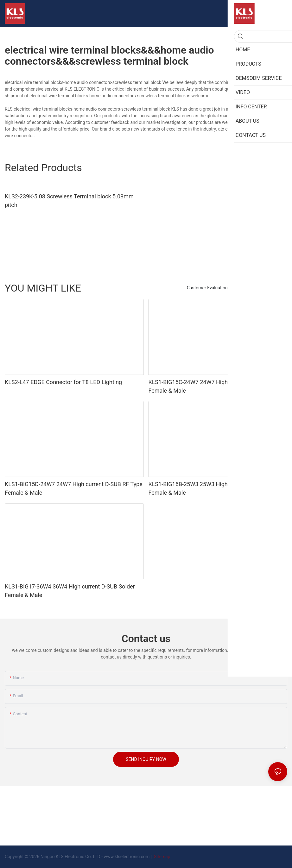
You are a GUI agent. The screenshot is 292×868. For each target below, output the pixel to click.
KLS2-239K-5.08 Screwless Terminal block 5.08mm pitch (69, 201)
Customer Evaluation (207, 288)
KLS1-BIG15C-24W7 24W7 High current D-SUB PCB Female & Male (213, 386)
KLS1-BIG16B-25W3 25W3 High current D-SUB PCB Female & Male (212, 488)
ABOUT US (274, 288)
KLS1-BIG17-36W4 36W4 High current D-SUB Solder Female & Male (70, 591)
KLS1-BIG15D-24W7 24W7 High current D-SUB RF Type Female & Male (74, 488)
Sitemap (162, 857)
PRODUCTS (246, 288)
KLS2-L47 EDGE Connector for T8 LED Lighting (63, 382)
